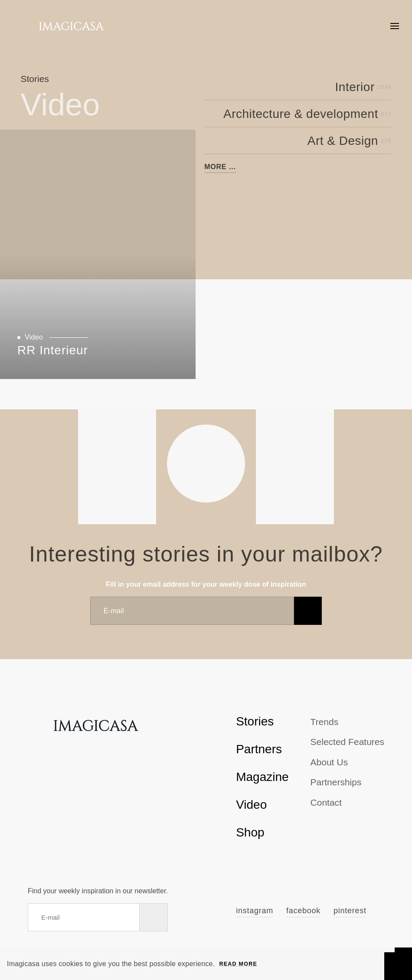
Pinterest (350, 911)
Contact (326, 802)
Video (251, 805)
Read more (238, 964)
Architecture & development (307, 114)
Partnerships (336, 782)
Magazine (262, 777)
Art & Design (350, 141)
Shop (250, 832)
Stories (255, 721)
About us (329, 762)
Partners (259, 749)
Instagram (255, 911)
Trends (325, 722)
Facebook (303, 911)
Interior (363, 87)
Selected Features (347, 742)
